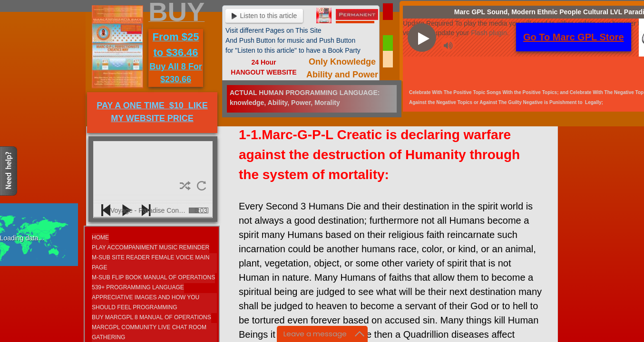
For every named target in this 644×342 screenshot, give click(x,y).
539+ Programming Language (138, 287)
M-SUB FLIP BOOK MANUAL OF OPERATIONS (153, 277)
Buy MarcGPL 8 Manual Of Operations (151, 317)
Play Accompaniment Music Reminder (151, 247)
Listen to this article (264, 16)
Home (100, 237)
